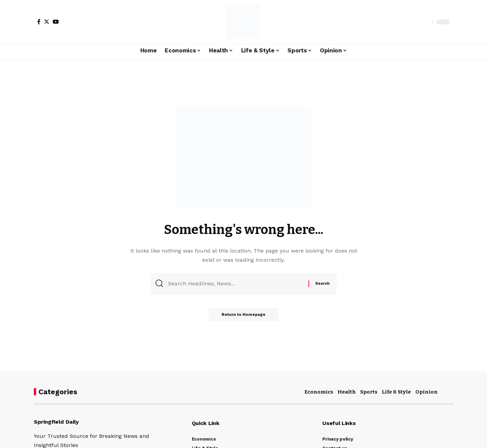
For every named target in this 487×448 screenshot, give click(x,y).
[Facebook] (39, 22)
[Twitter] (47, 22)
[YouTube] (56, 22)
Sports (369, 392)
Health (347, 392)
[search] (426, 22)
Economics (319, 392)
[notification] (416, 22)
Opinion (426, 392)
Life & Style (396, 392)
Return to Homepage (243, 315)
